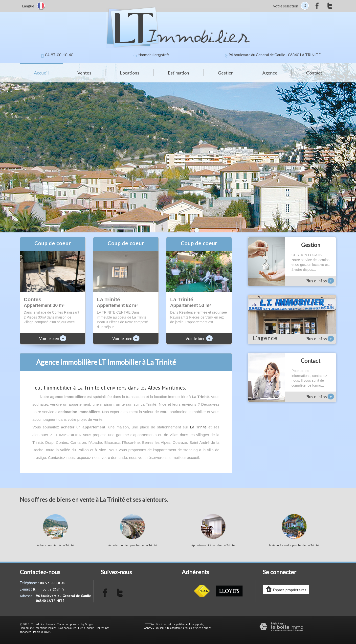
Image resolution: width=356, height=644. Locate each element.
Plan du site (27, 628)
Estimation (178, 73)
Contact (314, 73)
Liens (81, 628)
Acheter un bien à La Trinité (56, 545)
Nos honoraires (67, 628)
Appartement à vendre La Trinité (213, 545)
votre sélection (286, 6)
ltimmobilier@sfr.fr (153, 55)
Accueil (41, 73)
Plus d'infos (320, 281)
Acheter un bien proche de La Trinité (133, 545)
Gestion (226, 73)
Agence (270, 73)
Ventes (84, 73)
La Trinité (198, 427)
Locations (130, 73)
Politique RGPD (42, 632)
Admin (91, 628)
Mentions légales (46, 628)
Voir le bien (53, 338)
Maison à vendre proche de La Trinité (294, 545)
